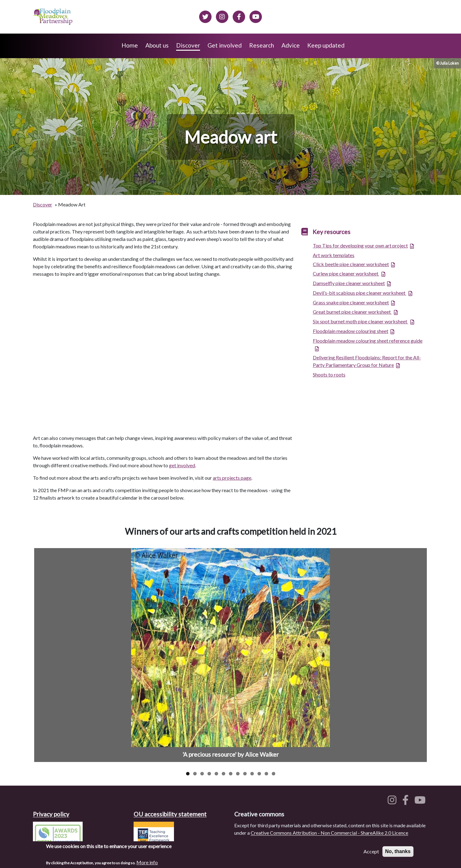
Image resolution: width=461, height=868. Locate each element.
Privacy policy (51, 814)
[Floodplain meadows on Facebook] (239, 16)
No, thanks (398, 851)
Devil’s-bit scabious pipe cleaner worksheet (360, 293)
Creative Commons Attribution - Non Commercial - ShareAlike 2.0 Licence (329, 833)
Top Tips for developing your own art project (360, 245)
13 (274, 774)
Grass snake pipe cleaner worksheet (351, 302)
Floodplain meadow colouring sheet (351, 331)
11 (259, 774)
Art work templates (334, 255)
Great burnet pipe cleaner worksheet (352, 312)
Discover (188, 45)
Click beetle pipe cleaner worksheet (351, 264)
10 (252, 774)
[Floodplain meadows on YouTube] (421, 802)
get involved (182, 465)
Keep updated (326, 45)
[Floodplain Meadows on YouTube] (256, 16)
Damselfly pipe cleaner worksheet (349, 283)
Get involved (225, 45)
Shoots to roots (329, 374)
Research (262, 45)
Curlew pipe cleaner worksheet (346, 273)
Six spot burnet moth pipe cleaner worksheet (361, 321)
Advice (291, 45)
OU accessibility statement (170, 814)
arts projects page (232, 478)
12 (266, 774)
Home (130, 45)
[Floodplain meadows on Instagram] (222, 16)
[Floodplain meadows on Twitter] (205, 16)
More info (147, 862)
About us (157, 45)
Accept (371, 851)
